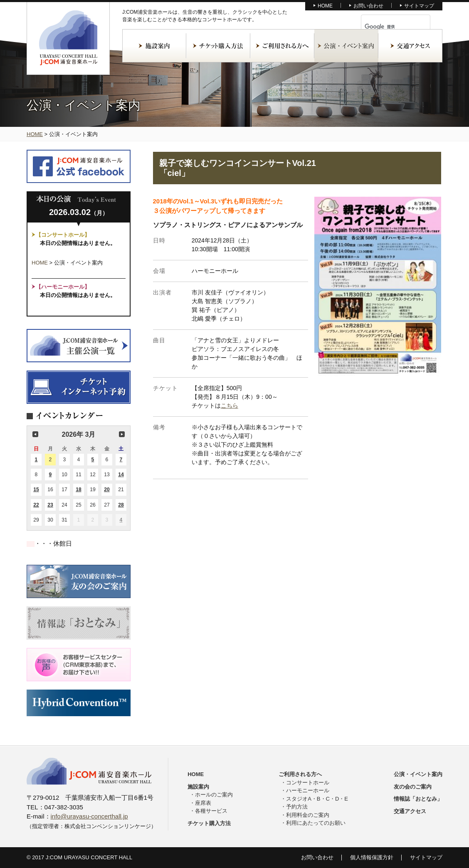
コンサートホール (308, 783)
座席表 (203, 803)
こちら (230, 406)
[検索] (386, 27)
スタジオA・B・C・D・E (317, 799)
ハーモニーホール (308, 790)
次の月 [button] (122, 434)
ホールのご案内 (214, 795)
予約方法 (297, 807)
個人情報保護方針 (372, 857)
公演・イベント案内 (346, 46)
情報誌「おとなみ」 (418, 799)
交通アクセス (410, 46)
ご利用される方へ (282, 46)
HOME (325, 6)
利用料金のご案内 (308, 815)
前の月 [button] (35, 434)
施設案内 (154, 46)
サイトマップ (419, 6)
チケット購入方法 (218, 46)
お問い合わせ (368, 6)
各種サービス (211, 811)
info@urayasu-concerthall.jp (89, 816)
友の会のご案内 (413, 787)
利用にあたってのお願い (316, 823)
